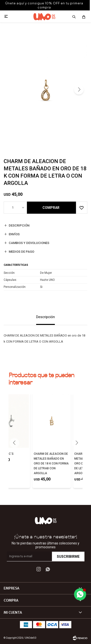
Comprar (51, 208)
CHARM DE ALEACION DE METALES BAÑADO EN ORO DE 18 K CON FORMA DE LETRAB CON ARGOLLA (51, 463)
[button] (79, 90)
